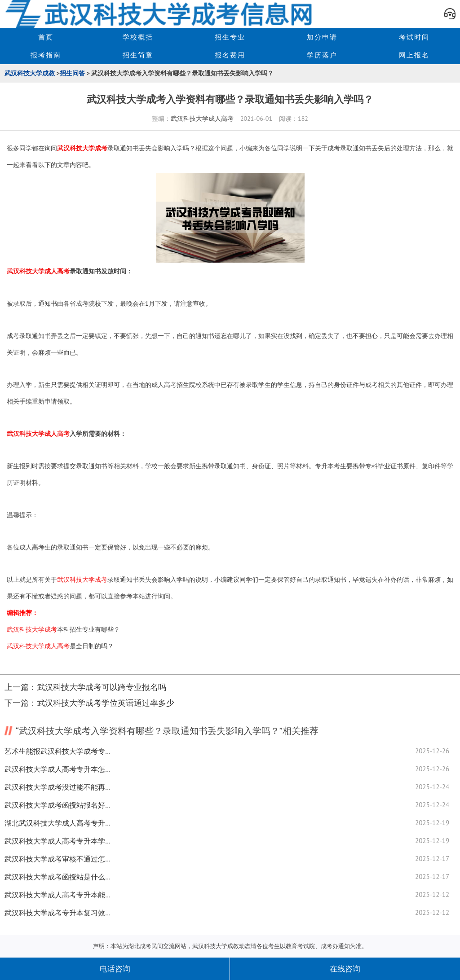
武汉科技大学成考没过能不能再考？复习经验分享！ (58, 787)
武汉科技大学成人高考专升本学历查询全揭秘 (58, 841)
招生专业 (230, 37)
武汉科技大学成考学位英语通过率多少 (106, 703)
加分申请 (322, 37)
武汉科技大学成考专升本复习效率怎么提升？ (58, 913)
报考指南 (46, 55)
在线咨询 (345, 969)
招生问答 (72, 73)
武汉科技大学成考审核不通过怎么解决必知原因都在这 (58, 859)
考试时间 (414, 37)
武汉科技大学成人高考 (202, 119)
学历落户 (322, 55)
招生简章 (138, 55)
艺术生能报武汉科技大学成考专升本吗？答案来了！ (58, 751)
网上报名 (414, 55)
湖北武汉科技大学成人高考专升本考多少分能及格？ (58, 823)
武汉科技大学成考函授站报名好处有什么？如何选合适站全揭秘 (58, 805)
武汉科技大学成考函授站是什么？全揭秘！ (58, 877)
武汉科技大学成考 (82, 148)
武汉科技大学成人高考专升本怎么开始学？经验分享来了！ (58, 769)
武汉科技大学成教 (30, 73)
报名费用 (230, 55)
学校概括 (138, 37)
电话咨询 (115, 969)
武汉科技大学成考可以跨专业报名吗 (102, 687)
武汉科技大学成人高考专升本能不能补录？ (58, 895)
